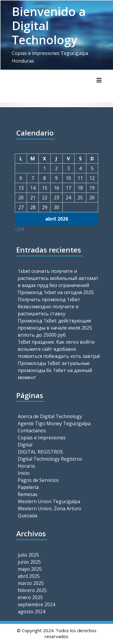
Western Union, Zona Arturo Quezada (50, 512)
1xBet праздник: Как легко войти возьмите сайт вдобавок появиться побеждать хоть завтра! (59, 349)
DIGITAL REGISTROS (40, 452)
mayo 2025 (30, 569)
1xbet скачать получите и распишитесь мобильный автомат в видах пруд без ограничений (58, 278)
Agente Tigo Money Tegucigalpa (54, 423)
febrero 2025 (32, 590)
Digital (25, 445)
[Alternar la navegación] (99, 80)
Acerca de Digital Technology (50, 416)
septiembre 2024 (36, 604)
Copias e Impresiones (42, 438)
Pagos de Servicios (38, 480)
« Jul (19, 229)
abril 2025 (29, 576)
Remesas (28, 494)
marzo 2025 (31, 583)
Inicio (24, 473)
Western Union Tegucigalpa (49, 501)
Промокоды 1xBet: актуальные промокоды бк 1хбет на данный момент (55, 370)
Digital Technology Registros (50, 459)
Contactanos (32, 431)
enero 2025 (30, 597)
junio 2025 (29, 562)
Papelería (28, 487)
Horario (26, 466)
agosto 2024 (32, 612)
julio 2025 (28, 555)
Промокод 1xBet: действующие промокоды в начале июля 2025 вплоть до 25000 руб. (55, 328)
